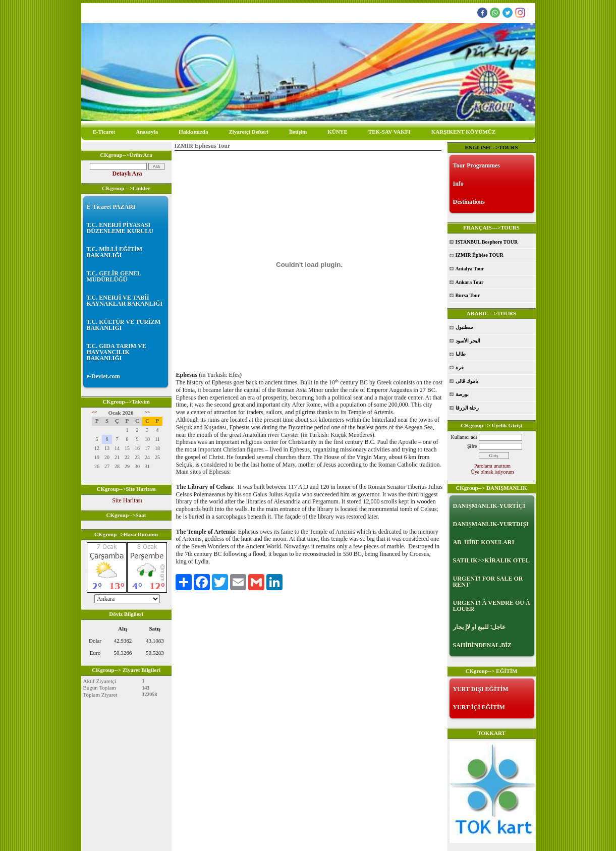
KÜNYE (338, 132)
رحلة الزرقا (467, 408)
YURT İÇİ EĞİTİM (479, 707)
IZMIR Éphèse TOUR (480, 255)
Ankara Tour (470, 282)
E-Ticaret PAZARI (111, 207)
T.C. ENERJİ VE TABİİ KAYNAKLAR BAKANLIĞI (125, 301)
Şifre (472, 446)
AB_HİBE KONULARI (484, 542)
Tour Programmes (477, 165)
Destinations (469, 202)
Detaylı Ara (127, 174)
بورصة (462, 394)
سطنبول (464, 327)
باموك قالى (467, 381)
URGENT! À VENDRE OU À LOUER (492, 606)
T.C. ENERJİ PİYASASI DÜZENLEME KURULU (120, 228)
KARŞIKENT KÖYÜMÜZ (463, 132)
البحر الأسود (468, 341)
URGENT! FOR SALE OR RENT (488, 582)
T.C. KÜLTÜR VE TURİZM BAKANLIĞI (124, 325)
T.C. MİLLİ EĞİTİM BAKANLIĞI (115, 252)
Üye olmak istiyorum (493, 472)
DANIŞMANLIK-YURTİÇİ (489, 506)
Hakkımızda (193, 132)
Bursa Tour (468, 295)
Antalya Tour (470, 269)
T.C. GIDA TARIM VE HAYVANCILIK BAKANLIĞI (117, 352)
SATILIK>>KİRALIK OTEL (492, 560)
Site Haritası (127, 500)
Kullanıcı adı (464, 437)
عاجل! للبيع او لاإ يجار (480, 627)
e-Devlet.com (103, 376)
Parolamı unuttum (492, 466)
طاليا (461, 354)
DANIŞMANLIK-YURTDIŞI (491, 524)
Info (458, 184)
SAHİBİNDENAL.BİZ (482, 645)
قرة (460, 367)
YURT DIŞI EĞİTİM (481, 689)
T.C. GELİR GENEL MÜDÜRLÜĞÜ (114, 276)
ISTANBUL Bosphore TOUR (487, 242)
